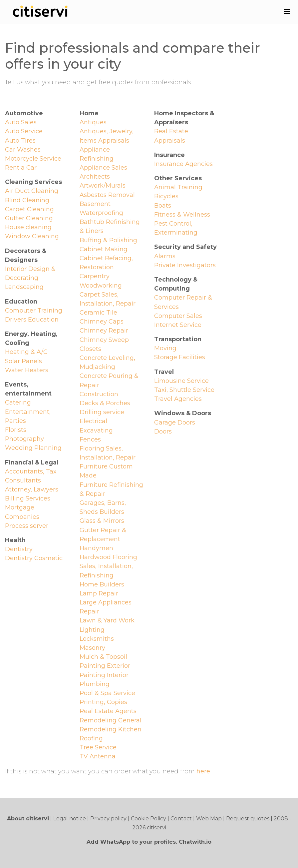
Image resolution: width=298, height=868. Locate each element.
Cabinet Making (104, 249)
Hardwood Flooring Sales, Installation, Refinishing (108, 566)
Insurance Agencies (183, 164)
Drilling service (102, 412)
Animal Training (178, 187)
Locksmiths (97, 639)
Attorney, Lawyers (32, 489)
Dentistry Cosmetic (34, 558)
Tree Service (98, 747)
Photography (24, 439)
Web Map (209, 819)
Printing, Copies (103, 702)
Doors (163, 432)
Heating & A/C (26, 352)
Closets (90, 349)
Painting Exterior (105, 666)
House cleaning (28, 227)
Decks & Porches (105, 403)
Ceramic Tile (98, 313)
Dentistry (19, 549)
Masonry (92, 648)
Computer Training (34, 311)
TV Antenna (98, 756)
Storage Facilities (180, 357)
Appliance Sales (103, 168)
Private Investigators (185, 265)
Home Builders (102, 584)
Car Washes (23, 150)
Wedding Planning (33, 448)
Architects (95, 177)
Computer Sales (178, 316)
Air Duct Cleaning (32, 191)
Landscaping (24, 287)
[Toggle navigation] (287, 12)
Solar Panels (23, 361)
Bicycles (166, 196)
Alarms (165, 256)
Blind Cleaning (27, 200)
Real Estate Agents (108, 711)
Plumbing (95, 684)
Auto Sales (21, 122)
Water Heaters (27, 370)
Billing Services (28, 498)
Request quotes (248, 819)
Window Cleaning (32, 236)
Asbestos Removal (107, 195)
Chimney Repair (104, 331)
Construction (99, 394)
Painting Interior (104, 675)
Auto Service (24, 131)
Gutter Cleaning (29, 218)
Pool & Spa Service (107, 693)
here (203, 771)
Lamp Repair (99, 593)
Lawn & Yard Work (107, 620)
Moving (165, 348)
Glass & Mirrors (102, 521)
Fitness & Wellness (182, 215)
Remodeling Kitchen (111, 729)
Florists (16, 430)
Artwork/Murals (103, 186)
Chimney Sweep (104, 340)
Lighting (92, 630)
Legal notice (70, 819)
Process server (27, 526)
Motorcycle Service (33, 159)
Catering (18, 403)
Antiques (93, 122)
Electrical (93, 421)
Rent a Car (21, 168)
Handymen (96, 548)
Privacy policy (108, 819)
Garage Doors (175, 423)
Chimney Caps (102, 322)
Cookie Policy (149, 819)
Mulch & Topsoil (103, 657)
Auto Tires (20, 141)
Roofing (91, 738)
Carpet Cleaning (29, 209)
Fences (90, 439)
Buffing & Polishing (108, 240)
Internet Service (178, 325)
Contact (181, 819)
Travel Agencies (178, 399)
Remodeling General (111, 720)
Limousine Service (181, 381)
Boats (163, 206)
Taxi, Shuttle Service (184, 390)
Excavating (96, 431)
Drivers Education (32, 320)
